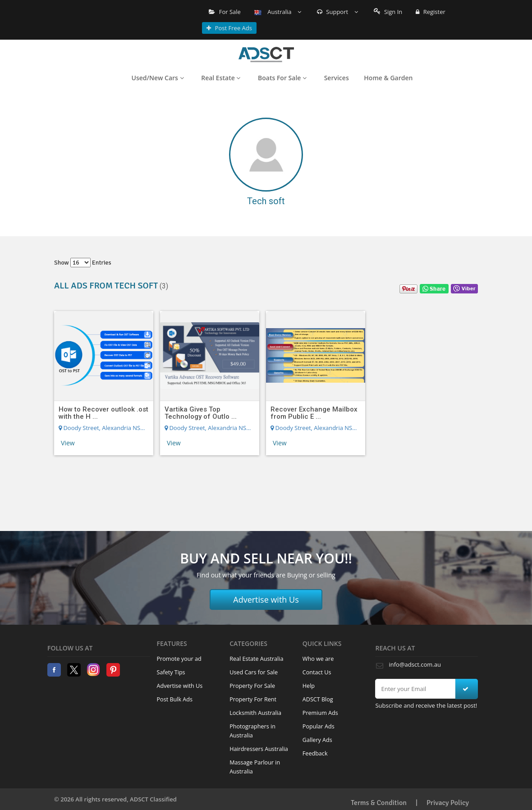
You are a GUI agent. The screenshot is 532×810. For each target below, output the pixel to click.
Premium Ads (320, 713)
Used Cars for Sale (254, 672)
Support (337, 12)
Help (309, 686)
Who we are (318, 659)
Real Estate (221, 78)
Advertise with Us (266, 599)
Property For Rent (253, 699)
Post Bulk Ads (175, 699)
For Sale (225, 12)
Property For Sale (252, 686)
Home (266, 55)
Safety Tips (171, 672)
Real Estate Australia (256, 659)
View (68, 443)
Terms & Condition (379, 803)
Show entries (83, 263)
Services (337, 78)
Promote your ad (179, 659)
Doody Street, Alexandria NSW (102, 428)
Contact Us (317, 672)
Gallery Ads (317, 740)
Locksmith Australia (255, 713)
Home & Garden (388, 78)
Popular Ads (319, 726)
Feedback (315, 753)
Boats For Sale (282, 78)
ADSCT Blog (318, 699)
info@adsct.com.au (415, 664)
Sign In (388, 12)
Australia (278, 12)
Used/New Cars (158, 78)
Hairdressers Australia (259, 749)
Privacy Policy (448, 803)
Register (430, 12)
